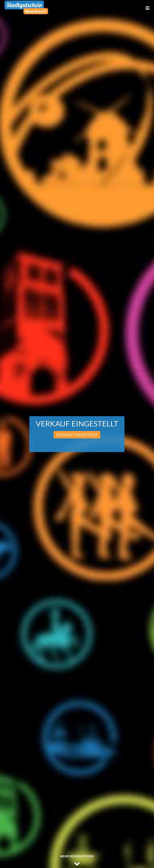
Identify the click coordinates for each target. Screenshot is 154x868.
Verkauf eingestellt (77, 435)
